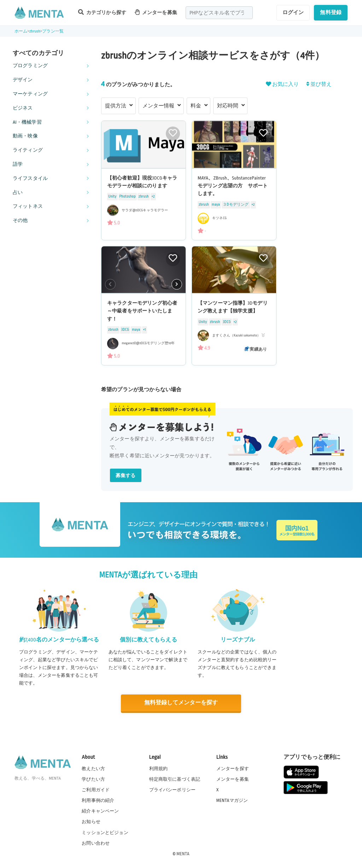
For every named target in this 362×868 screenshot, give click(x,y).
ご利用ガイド (96, 790)
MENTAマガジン (232, 800)
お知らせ (91, 822)
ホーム (21, 31)
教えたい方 (93, 768)
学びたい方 (93, 779)
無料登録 (331, 12)
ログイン (293, 12)
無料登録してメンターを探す (181, 703)
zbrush (35, 31)
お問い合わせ (96, 843)
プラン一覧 (53, 31)
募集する (126, 476)
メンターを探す (233, 768)
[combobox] (219, 13)
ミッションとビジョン (105, 832)
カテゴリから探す (102, 12)
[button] (177, 284)
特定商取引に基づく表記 (175, 779)
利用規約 (159, 768)
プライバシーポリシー (173, 790)
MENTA (183, 854)
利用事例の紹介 (98, 800)
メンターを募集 (156, 12)
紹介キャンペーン (100, 811)
